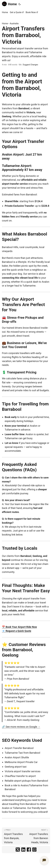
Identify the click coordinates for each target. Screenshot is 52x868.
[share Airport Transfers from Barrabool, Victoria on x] (18, 850)
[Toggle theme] (20, 4)
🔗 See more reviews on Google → (21, 727)
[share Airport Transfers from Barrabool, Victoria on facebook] (29, 850)
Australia (14, 23)
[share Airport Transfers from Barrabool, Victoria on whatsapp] (34, 850)
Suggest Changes (30, 65)
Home (9, 4)
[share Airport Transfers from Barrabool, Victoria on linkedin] (23, 850)
